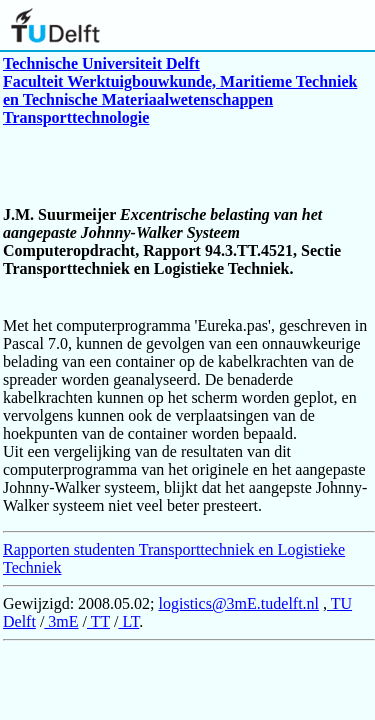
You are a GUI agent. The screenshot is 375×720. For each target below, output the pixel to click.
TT (98, 621)
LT (128, 621)
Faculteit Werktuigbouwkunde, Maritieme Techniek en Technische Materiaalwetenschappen (180, 90)
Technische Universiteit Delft (101, 63)
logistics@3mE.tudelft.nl (239, 603)
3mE (61, 621)
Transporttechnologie (76, 117)
